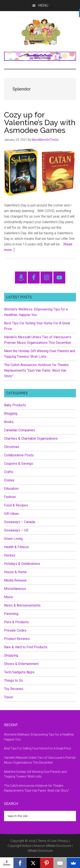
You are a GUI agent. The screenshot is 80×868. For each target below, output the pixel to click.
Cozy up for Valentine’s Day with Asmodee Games (40, 122)
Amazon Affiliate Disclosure (52, 846)
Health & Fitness (16, 547)
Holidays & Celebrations (22, 564)
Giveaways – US (16, 530)
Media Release (15, 580)
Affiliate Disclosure (40, 851)
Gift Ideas (11, 514)
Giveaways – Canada (20, 522)
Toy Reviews (14, 689)
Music (9, 597)
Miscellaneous (15, 589)
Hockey (10, 555)
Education (11, 489)
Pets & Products (16, 622)
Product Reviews (17, 639)
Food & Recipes (16, 505)
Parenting (11, 614)
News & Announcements (22, 605)
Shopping (11, 655)
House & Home (15, 572)
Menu (43, 5)
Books (9, 422)
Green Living (13, 539)
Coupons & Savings (19, 464)
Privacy (63, 841)
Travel (9, 697)
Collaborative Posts (19, 455)
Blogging (11, 413)
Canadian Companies (20, 430)
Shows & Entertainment (21, 664)
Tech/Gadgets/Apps (19, 672)
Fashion (10, 497)
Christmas (12, 447)
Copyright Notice (19, 846)
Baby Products (15, 405)
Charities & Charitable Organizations (31, 438)
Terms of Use (47, 841)
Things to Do (14, 680)
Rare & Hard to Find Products (26, 647)
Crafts (9, 472)
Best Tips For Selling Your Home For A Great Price (37, 748)
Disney (9, 480)
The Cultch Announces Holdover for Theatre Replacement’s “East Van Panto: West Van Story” (36, 370)
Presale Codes (15, 630)
